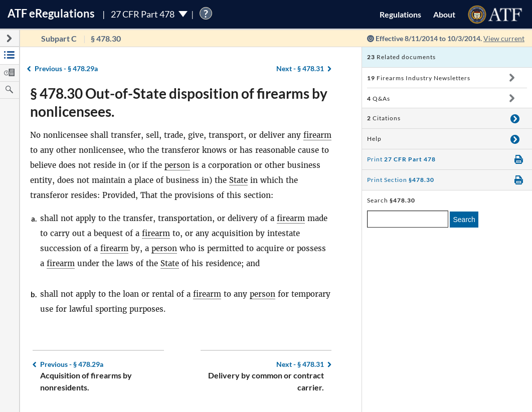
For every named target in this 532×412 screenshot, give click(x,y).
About (444, 14)
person (177, 165)
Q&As (379, 98)
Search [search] (464, 220)
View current (504, 38)
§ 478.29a (66, 68)
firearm (317, 135)
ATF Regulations (51, 13)
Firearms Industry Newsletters (419, 78)
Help (374, 139)
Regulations (400, 14)
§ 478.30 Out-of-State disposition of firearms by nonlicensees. (179, 102)
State (238, 180)
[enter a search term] (408, 219)
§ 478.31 (300, 68)
